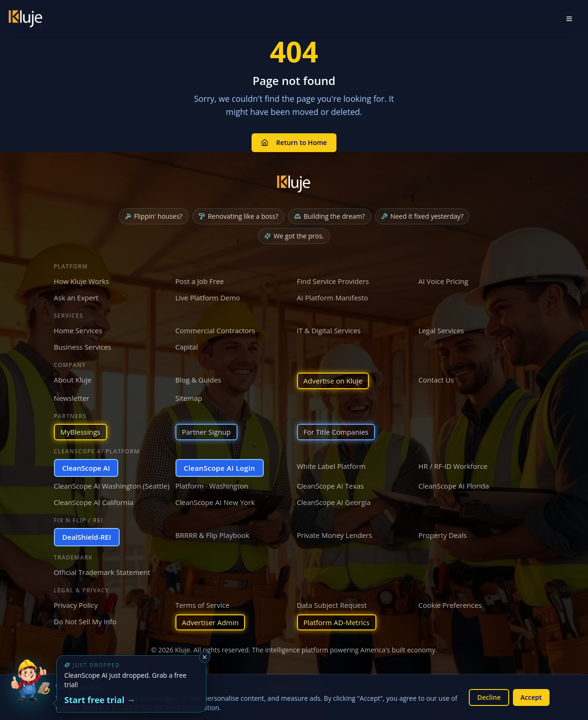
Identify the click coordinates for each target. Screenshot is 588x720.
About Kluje (73, 380)
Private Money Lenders (335, 535)
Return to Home (294, 142)
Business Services (83, 347)
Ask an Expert (76, 298)
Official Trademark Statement (102, 572)
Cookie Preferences (450, 605)
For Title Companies (336, 432)
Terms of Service (202, 605)
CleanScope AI (86, 468)
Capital (187, 347)
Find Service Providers (333, 281)
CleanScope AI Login (220, 468)
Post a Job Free (200, 281)
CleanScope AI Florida (454, 486)
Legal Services (441, 330)
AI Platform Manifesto (333, 298)
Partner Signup (206, 432)
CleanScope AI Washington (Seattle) (112, 486)
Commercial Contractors (215, 330)
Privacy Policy (76, 605)
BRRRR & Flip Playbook (213, 535)
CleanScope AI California (94, 502)
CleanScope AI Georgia (334, 502)
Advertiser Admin (210, 622)
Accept (531, 697)
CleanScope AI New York (215, 502)
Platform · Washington (212, 486)
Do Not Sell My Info (85, 621)
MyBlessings (80, 432)
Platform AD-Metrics (337, 622)
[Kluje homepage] (294, 184)
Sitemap (189, 398)
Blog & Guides (199, 380)
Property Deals (443, 535)
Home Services (78, 330)
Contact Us (436, 380)
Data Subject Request (332, 605)
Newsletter (72, 398)
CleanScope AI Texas (331, 486)
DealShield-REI (87, 537)
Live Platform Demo (208, 298)
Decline (489, 697)
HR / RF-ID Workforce (453, 466)
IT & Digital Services (329, 330)
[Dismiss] (205, 657)
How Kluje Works (82, 281)
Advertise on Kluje (333, 381)
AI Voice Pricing (443, 281)
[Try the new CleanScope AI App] (30, 690)
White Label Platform (332, 466)
